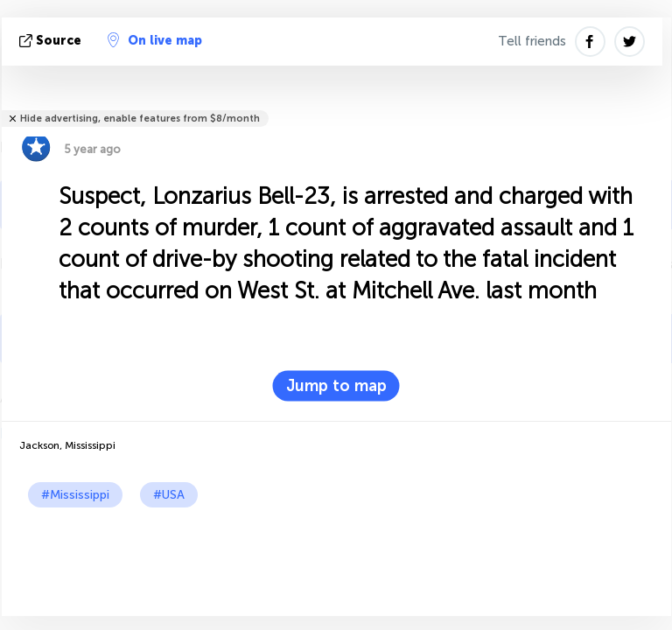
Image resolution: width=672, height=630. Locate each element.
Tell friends (532, 41)
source (52, 41)
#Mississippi (75, 495)
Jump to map (336, 386)
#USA (169, 495)
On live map (155, 40)
